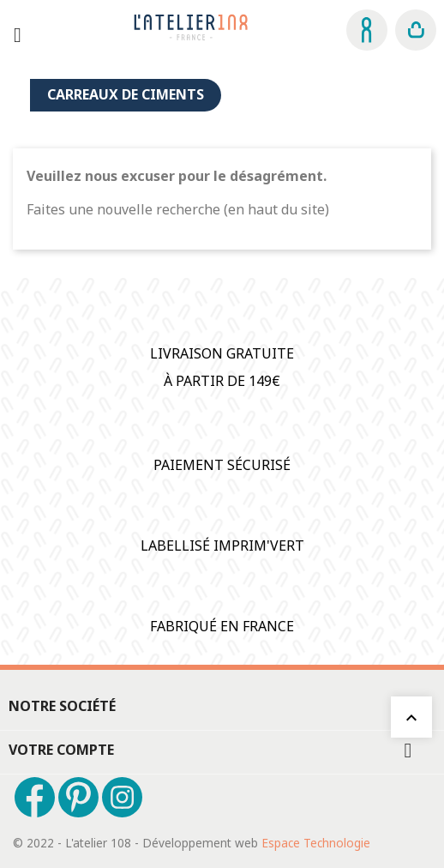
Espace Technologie (316, 843)
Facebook (35, 797)
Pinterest (78, 797)
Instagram (122, 797)
